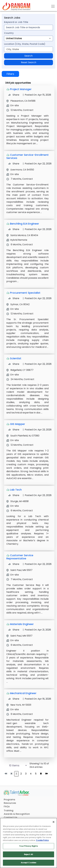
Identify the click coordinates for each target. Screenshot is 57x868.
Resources (10, 803)
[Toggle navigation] (53, 6)
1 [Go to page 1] (16, 774)
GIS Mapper (18, 424)
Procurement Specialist (25, 293)
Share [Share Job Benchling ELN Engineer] (14, 229)
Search (28, 56)
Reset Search (29, 62)
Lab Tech (16, 490)
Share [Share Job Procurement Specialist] (14, 298)
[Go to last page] (47, 774)
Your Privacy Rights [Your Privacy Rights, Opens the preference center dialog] (28, 846)
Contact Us (10, 817)
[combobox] (28, 27)
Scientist (16, 358)
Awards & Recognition (17, 814)
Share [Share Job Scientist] (14, 364)
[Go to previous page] (11, 774)
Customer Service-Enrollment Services (27, 156)
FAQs (7, 806)
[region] (28, 843)
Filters (10, 74)
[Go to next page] (41, 774)
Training (9, 810)
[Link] (17, 6)
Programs (9, 800)
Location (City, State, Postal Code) (25, 44)
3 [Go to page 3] (26, 774)
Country (9, 33)
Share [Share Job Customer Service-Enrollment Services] (14, 164)
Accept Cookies (29, 863)
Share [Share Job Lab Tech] (14, 495)
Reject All (28, 854)
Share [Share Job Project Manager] (14, 95)
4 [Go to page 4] (31, 774)
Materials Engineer (22, 624)
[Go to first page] (6, 774)
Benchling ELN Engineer (25, 224)
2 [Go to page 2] (21, 774)
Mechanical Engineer (23, 693)
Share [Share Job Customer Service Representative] (14, 564)
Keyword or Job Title (16, 22)
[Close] (54, 822)
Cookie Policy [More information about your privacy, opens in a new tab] (42, 840)
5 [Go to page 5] (36, 774)
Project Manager (21, 89)
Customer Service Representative (20, 557)
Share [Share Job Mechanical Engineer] (14, 699)
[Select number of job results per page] (15, 765)
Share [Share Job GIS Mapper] (14, 430)
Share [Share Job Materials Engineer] (14, 630)
